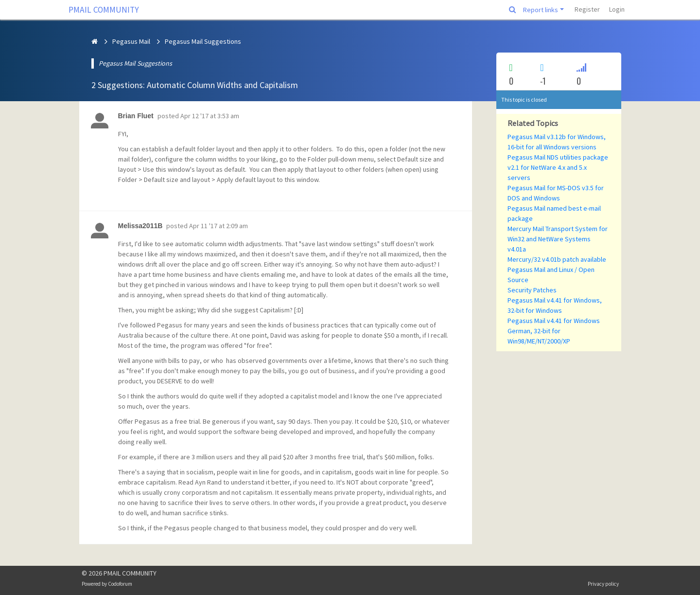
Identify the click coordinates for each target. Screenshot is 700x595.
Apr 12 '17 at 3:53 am (210, 116)
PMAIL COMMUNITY (104, 10)
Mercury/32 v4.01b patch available (557, 259)
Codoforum (120, 584)
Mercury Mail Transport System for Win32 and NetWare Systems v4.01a (558, 239)
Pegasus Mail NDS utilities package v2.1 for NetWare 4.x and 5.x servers (558, 167)
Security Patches (532, 290)
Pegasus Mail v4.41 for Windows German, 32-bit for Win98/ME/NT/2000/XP (554, 331)
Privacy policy (603, 584)
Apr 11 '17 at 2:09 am (219, 226)
